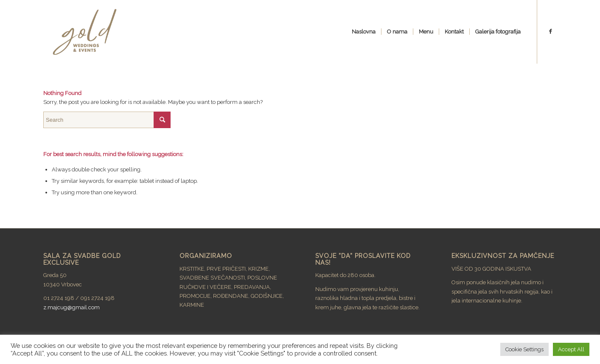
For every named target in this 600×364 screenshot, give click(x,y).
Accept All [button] (571, 349)
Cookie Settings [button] (524, 349)
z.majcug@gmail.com (71, 307)
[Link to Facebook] (550, 31)
